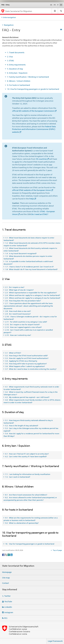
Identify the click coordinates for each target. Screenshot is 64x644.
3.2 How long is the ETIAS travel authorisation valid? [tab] (26, 356)
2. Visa (10, 57)
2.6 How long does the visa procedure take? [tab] (23, 301)
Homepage (7, 572)
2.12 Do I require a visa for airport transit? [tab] (22, 324)
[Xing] (9, 555)
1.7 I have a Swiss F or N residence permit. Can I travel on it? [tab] (29, 267)
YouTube (8, 601)
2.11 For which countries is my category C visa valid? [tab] (26, 322)
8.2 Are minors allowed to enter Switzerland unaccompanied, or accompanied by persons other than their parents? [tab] (30, 499)
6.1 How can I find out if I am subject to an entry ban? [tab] (27, 454)
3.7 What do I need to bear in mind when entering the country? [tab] (31, 369)
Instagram (9, 612)
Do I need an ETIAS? (40, 214)
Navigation (9, 25)
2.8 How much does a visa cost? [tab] (18, 311)
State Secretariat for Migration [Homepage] (18, 11)
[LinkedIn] (11, 555)
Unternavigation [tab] (9, 17)
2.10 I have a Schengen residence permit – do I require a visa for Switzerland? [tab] (30, 318)
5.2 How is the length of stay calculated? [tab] (21, 426)
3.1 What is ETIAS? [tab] (13, 353)
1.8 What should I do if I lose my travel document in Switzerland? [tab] (31, 269)
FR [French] (55, 5)
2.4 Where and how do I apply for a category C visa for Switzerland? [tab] (32, 295)
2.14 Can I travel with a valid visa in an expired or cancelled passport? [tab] (28, 331)
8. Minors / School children (19, 81)
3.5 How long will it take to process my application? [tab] (26, 364)
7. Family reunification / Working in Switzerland (28, 77)
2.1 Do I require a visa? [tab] (15, 287)
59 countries (41, 159)
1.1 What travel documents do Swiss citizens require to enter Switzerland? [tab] (29, 239)
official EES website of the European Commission (33, 111)
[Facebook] (3, 555)
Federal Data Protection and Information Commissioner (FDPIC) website (34, 129)
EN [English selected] (61, 5)
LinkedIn (8, 607)
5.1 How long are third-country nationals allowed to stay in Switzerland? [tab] (28, 422)
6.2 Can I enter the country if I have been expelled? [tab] (26, 456)
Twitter (7, 596)
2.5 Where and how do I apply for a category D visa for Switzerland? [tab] (33, 298)
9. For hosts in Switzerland (18, 85)
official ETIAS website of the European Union (31, 190)
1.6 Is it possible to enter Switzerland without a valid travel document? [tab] (28, 263)
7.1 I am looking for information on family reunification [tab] (27, 474)
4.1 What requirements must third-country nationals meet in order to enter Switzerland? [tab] (31, 388)
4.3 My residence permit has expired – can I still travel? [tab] (27, 397)
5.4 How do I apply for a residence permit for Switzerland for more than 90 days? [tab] (31, 435)
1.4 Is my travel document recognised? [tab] (21, 253)
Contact (5, 583)
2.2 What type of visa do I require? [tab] (19, 290)
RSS (6, 618)
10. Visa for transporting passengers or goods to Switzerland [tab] (29, 544)
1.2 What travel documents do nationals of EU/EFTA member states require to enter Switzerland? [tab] (32, 244)
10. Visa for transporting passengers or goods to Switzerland (33, 89)
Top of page (57, 550)
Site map (6, 578)
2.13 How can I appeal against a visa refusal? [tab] (23, 327)
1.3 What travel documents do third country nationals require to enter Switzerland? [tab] (30, 249)
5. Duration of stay (15, 69)
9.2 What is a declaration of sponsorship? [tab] (22, 523)
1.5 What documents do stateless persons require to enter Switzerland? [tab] (28, 257)
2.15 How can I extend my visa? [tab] (18, 335)
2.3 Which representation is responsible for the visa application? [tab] (31, 293)
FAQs (31, 199)
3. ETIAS (11, 61)
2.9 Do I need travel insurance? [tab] (18, 314)
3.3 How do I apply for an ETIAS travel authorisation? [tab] (27, 358)
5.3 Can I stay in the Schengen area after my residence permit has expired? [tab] (31, 430)
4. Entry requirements (16, 65)
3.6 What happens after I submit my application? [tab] (25, 366)
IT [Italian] (58, 5)
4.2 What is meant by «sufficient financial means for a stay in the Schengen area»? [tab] (31, 393)
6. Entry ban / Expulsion (17, 73)
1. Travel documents (16, 52)
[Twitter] (6, 555)
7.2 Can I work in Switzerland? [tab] (17, 477)
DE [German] (51, 5)
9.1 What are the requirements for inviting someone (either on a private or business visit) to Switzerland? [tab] (31, 519)
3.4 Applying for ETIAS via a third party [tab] (21, 361)
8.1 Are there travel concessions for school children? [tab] (26, 495)
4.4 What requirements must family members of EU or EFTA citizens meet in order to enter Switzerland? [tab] (32, 401)
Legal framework (55, 641)
